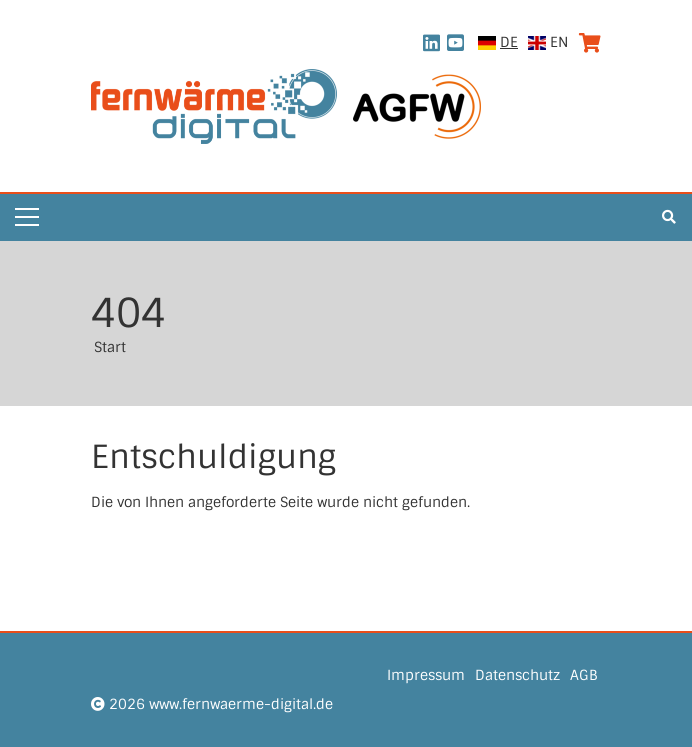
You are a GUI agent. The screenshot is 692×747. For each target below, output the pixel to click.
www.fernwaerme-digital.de (241, 704)
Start (110, 347)
